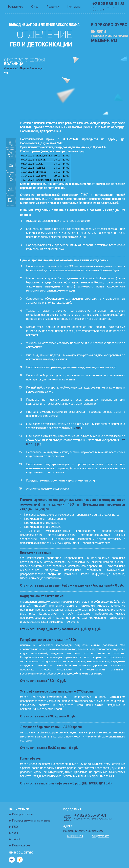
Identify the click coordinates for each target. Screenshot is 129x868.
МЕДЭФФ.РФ (101, 837)
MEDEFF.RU (104, 41)
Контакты (74, 7)
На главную (16, 7)
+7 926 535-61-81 (108, 4)
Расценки (53, 7)
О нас (35, 7)
